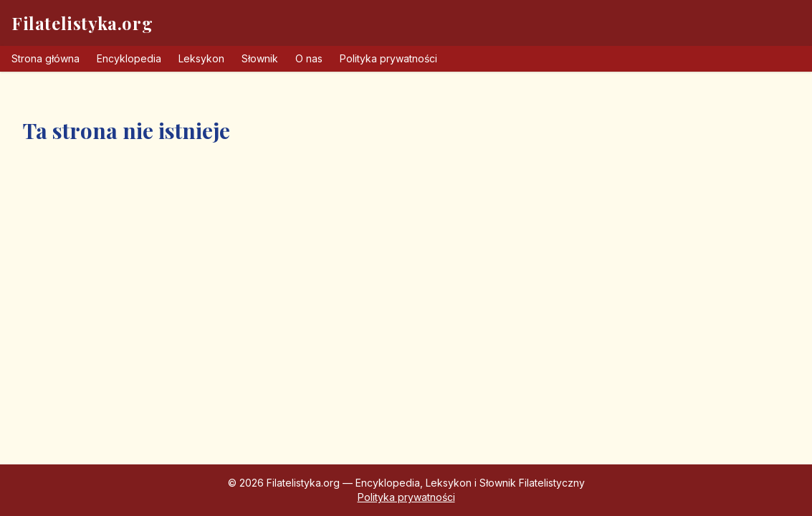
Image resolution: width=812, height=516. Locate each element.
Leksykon (201, 58)
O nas (309, 58)
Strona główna (46, 58)
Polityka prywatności (388, 58)
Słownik (260, 58)
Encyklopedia (129, 58)
